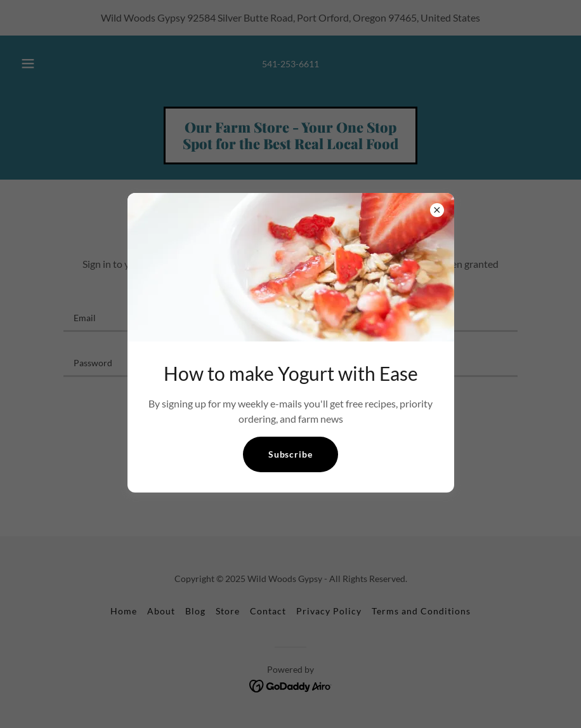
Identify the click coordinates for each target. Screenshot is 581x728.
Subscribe (291, 454)
